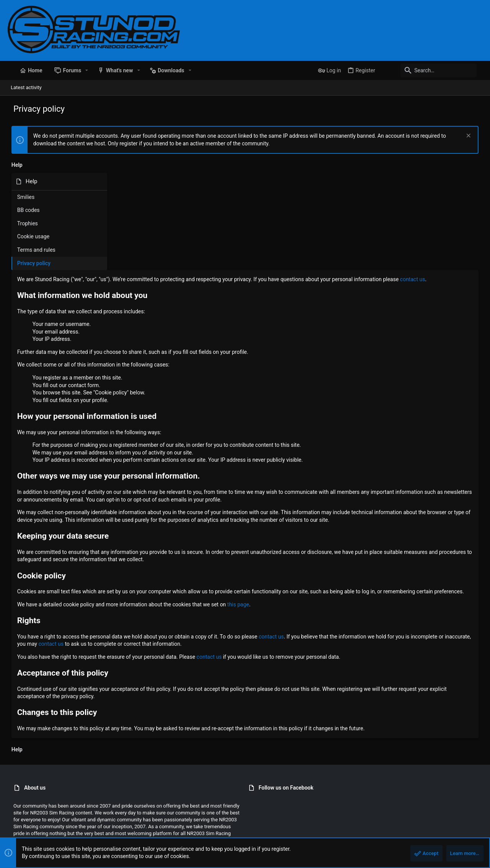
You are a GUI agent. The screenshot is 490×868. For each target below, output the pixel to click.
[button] (81, 70)
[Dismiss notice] (471, 136)
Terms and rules (33, 250)
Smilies (22, 197)
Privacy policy (30, 263)
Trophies (24, 223)
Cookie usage (29, 236)
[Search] (434, 70)
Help (437, 831)
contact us (175, 190)
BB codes (25, 210)
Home (453, 831)
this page (338, 530)
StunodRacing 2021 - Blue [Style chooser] (38, 831)
